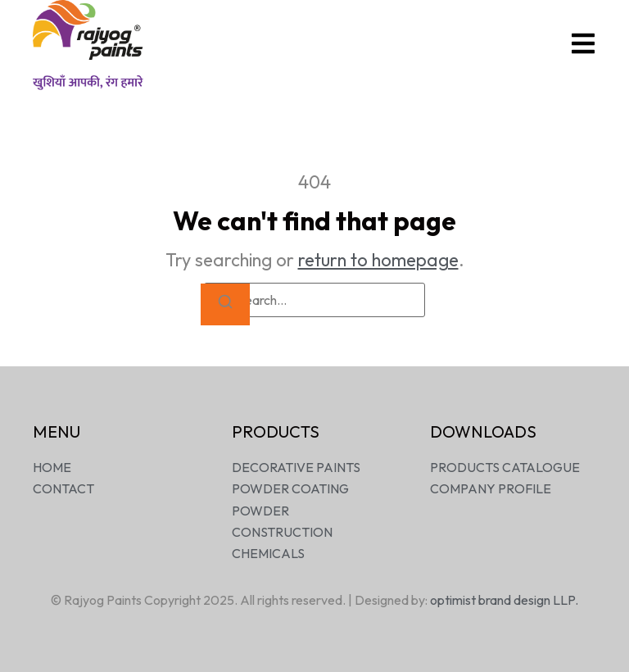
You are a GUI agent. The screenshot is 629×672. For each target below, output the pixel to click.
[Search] (225, 304)
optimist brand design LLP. (504, 600)
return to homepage (378, 260)
